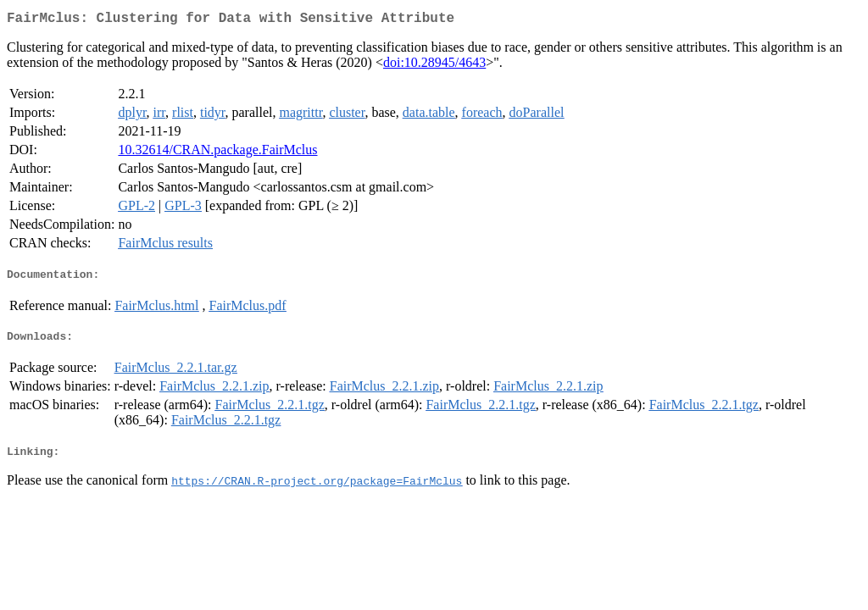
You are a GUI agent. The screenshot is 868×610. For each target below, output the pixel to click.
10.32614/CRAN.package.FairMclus (217, 153)
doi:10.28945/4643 (434, 66)
